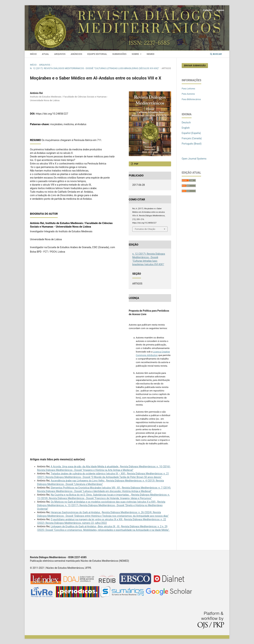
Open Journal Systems (194, 159)
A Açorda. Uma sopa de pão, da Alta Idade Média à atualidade (85, 467)
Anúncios (76, 54)
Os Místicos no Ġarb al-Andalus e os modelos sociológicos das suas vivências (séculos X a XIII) (104, 502)
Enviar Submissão (195, 65)
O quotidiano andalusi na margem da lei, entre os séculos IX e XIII (87, 519)
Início (33, 54)
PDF (136, 164)
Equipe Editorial (97, 54)
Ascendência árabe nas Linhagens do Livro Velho (78, 481)
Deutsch (186, 122)
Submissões (119, 54)
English (186, 128)
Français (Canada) (192, 138)
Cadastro (208, 10)
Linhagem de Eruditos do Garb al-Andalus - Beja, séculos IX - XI (85, 526)
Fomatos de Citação (145, 229)
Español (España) (191, 133)
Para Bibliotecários (191, 99)
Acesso (220, 10)
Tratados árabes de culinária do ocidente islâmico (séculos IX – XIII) (88, 474)
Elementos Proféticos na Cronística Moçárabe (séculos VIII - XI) (86, 488)
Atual (46, 54)
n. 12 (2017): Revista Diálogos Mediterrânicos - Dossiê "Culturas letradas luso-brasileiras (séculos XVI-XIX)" (95, 68)
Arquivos (60, 54)
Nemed (150, 54)
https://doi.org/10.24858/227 (52, 114)
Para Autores (188, 94)
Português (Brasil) (192, 144)
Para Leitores (188, 89)
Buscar (216, 54)
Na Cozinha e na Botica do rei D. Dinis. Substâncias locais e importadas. (90, 495)
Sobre (136, 54)
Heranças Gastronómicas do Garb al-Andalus (76, 512)
